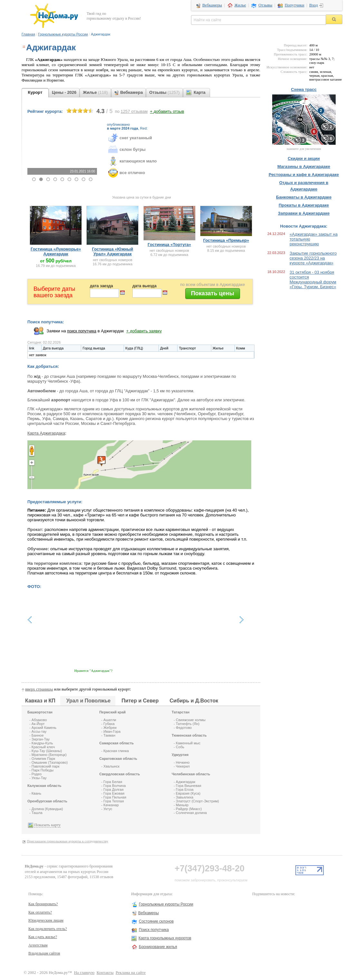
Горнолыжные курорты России (63, 34)
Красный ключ (43, 747)
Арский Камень (44, 728)
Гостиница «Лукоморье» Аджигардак (56, 251)
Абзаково (39, 720)
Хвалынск (111, 766)
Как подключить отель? (48, 929)
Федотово (184, 728)
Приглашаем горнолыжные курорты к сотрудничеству (67, 841)
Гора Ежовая (114, 793)
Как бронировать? (43, 904)
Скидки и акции (304, 158)
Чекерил (183, 766)
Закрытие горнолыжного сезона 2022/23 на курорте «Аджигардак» (313, 258)
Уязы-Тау (39, 778)
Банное (38, 735)
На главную (84, 973)
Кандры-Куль (42, 743)
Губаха (109, 724)
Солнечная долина (191, 813)
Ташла (37, 813)
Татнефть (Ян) (188, 724)
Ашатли (110, 720)
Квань (36, 793)
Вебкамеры (212, 5)
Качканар (111, 805)
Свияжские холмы (191, 720)
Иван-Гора (112, 731)
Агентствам (38, 945)
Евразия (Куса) (188, 793)
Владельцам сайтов (44, 953)
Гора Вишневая (189, 786)
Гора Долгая (113, 789)
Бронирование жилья (158, 947)
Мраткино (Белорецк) (49, 755)
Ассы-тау (39, 731)
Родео (37, 774)
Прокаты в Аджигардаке (304, 205)
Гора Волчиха (115, 786)
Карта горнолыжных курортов (165, 938)
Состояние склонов (156, 921)
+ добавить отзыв (167, 111)
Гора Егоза (185, 789)
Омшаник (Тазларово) (50, 762)
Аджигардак (186, 782)
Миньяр (182, 805)
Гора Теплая (114, 801)
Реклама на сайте (131, 973)
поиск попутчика (82, 331)
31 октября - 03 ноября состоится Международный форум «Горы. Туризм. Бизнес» (313, 279)
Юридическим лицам (46, 920)
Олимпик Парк (43, 759)
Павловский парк (46, 766)
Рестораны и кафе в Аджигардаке (304, 175)
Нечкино (183, 762)
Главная (28, 34)
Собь (180, 747)
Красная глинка (116, 751)
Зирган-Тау (41, 739)
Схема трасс (304, 89)
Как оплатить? (40, 912)
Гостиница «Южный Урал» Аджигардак (112, 251)
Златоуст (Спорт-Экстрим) (197, 801)
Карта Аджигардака (46, 433)
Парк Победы (43, 770)
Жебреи (110, 728)
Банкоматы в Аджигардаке (304, 197)
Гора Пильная (115, 797)
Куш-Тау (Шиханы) (47, 751)
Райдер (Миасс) (189, 809)
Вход (314, 5)
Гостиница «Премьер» (226, 240)
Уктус (108, 809)
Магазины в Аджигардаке (304, 167)
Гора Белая (113, 782)
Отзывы (265, 5)
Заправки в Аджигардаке (304, 213)
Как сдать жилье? (43, 937)
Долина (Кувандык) (47, 809)
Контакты (105, 973)
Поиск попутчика (154, 930)
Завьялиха (185, 797)
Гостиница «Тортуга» (169, 245)
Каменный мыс (188, 743)
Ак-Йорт (38, 724)
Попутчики (295, 5)
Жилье (240, 5)
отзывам (134, 111)
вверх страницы (39, 689)
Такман (109, 735)
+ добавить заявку (144, 331)
